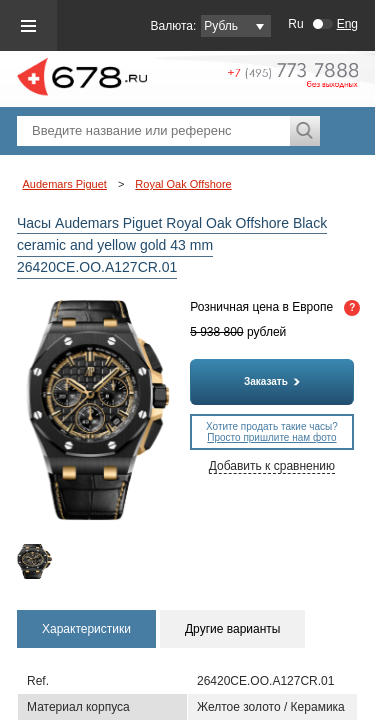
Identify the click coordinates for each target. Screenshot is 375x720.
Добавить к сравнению (272, 466)
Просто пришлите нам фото (271, 437)
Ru (295, 24)
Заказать (272, 381)
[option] (35, 561)
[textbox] (153, 131)
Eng (347, 24)
